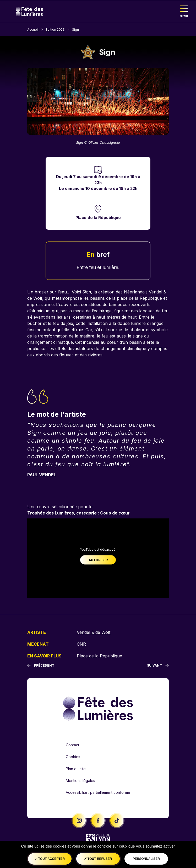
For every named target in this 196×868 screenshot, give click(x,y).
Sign (75, 30)
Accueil (33, 30)
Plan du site (76, 769)
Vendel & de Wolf (94, 632)
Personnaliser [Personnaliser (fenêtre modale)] (146, 859)
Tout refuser (98, 859)
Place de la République (98, 218)
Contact (72, 745)
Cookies (73, 757)
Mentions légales (80, 781)
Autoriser (98, 560)
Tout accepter (50, 859)
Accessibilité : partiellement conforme (98, 792)
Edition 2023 (55, 30)
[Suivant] (158, 666)
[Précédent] (41, 666)
